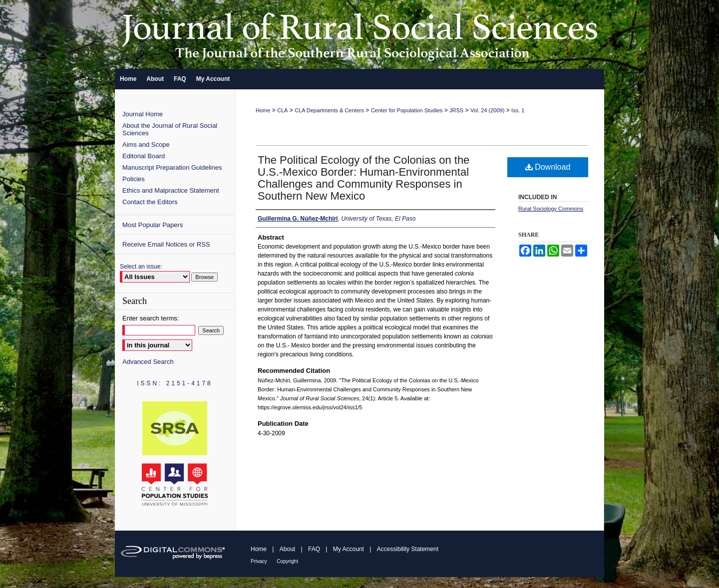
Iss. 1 (518, 110)
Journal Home (143, 114)
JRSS (456, 110)
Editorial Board (144, 156)
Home (263, 110)
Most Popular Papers (153, 225)
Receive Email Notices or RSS (166, 244)
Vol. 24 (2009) (488, 110)
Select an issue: (141, 267)
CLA (282, 110)
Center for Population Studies (407, 110)
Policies (134, 179)
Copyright (287, 561)
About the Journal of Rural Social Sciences (170, 129)
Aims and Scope (146, 145)
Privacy (259, 561)
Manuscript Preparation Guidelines (172, 167)
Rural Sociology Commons (551, 209)
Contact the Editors (150, 202)
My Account (349, 549)
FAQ (314, 549)
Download (548, 167)
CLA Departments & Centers (329, 110)
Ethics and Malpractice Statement (171, 190)
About (287, 549)
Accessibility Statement (408, 549)
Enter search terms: (151, 318)
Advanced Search (148, 362)
